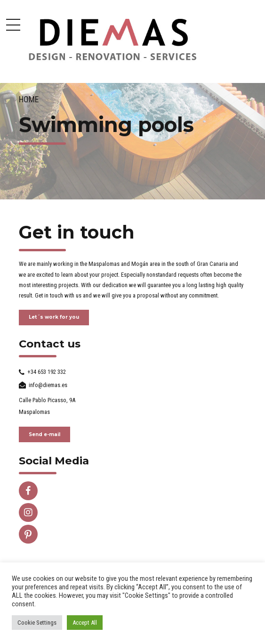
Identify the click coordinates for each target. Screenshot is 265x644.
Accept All (85, 623)
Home (29, 99)
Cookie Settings (37, 623)
